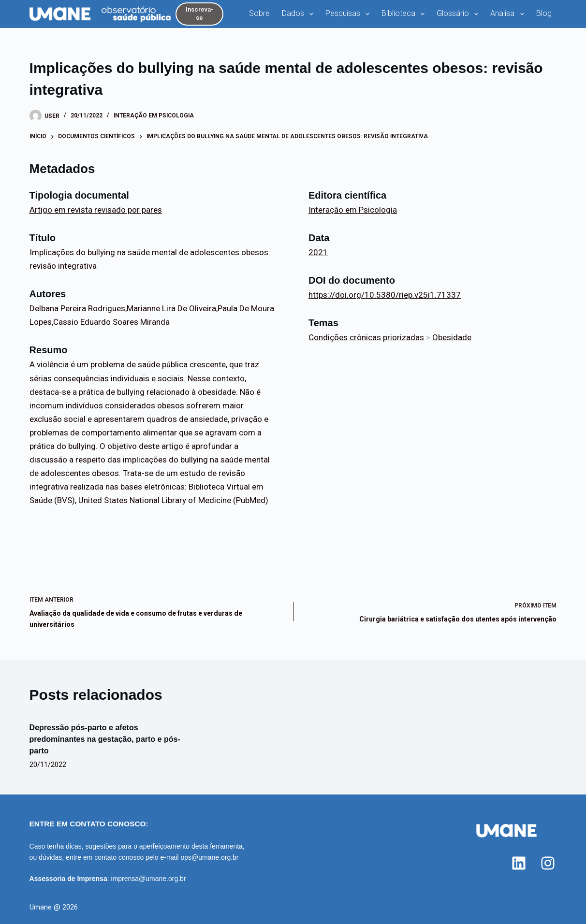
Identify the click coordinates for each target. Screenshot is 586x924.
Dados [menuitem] (300, 14)
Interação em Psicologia (154, 115)
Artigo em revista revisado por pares (96, 210)
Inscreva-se (199, 14)
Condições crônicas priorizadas (366, 337)
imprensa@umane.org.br (148, 879)
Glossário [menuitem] (459, 14)
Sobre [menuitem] (259, 13)
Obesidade (452, 337)
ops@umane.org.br (209, 857)
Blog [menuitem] (544, 13)
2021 (318, 252)
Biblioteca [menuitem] (405, 14)
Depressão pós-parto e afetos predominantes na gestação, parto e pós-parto (105, 739)
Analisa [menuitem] (509, 14)
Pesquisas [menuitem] (349, 14)
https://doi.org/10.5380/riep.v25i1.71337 (385, 295)
